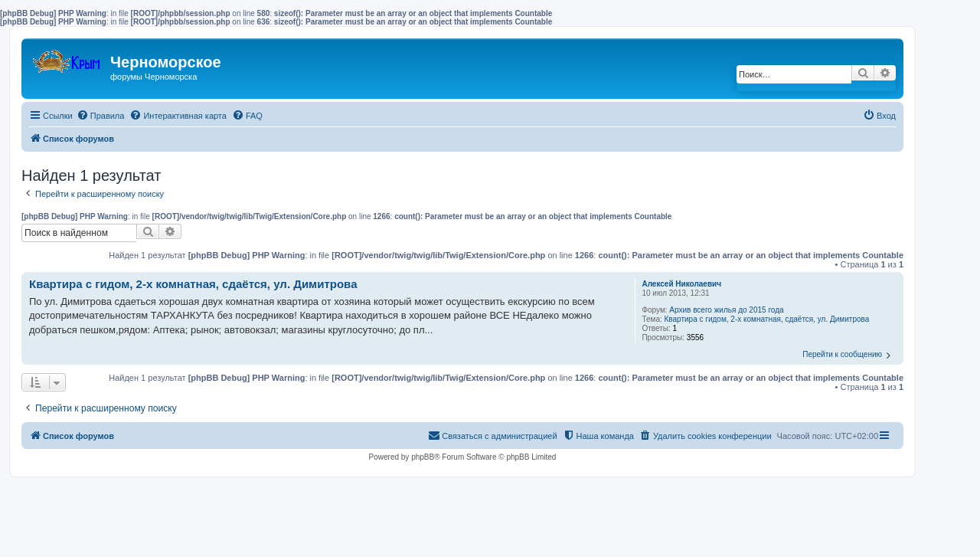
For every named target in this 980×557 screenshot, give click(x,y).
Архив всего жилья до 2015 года (726, 310)
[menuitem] (101, 116)
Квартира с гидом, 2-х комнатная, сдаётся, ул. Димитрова (767, 319)
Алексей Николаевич (681, 284)
